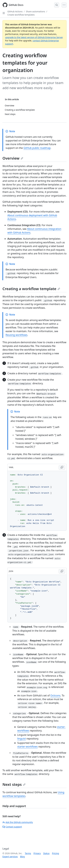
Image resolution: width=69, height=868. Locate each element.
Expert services (10, 857)
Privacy (37, 853)
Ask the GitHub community (18, 822)
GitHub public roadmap (37, 148)
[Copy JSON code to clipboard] (62, 571)
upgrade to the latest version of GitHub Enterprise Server (34, 37)
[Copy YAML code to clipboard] (62, 467)
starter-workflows (27, 747)
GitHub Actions (15, 11)
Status (46, 853)
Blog (23, 857)
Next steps (14, 784)
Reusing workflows (16, 335)
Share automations (36, 11)
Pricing (55, 853)
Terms (28, 853)
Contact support (12, 827)
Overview (13, 158)
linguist (22, 739)
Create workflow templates (21, 15)
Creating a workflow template (31, 289)
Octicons (55, 695)
